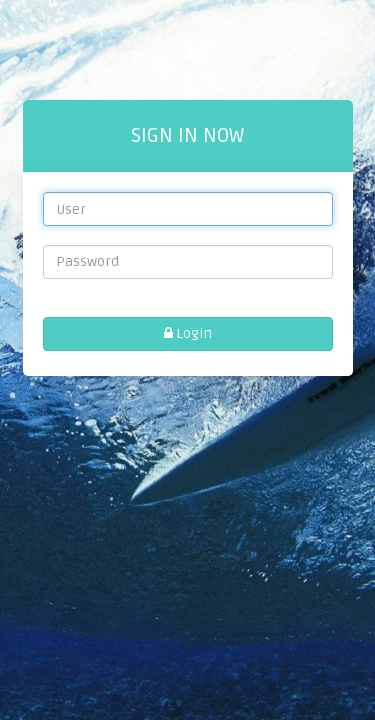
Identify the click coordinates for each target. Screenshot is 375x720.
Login (188, 333)
